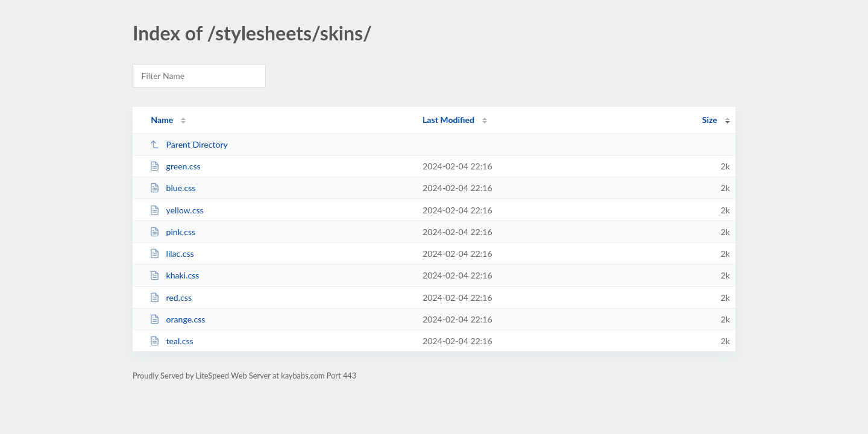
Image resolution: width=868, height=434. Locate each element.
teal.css (171, 341)
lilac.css (171, 253)
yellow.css (176, 210)
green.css (175, 166)
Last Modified (448, 120)
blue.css (172, 188)
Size (710, 120)
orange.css (177, 319)
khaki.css (174, 275)
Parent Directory (189, 144)
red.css (171, 297)
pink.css (172, 232)
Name (162, 120)
